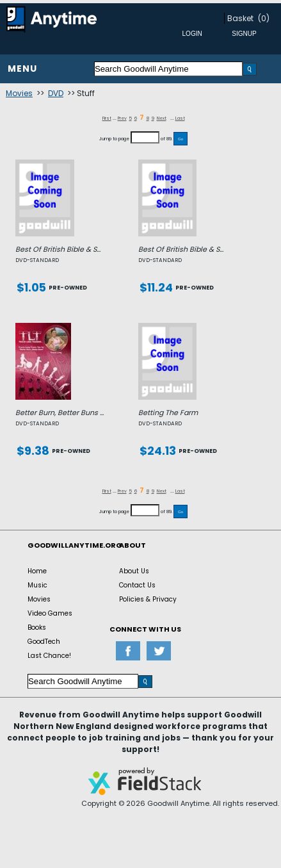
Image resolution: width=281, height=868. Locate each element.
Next (162, 118)
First (107, 118)
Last (180, 118)
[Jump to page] (145, 137)
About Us (134, 571)
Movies (19, 93)
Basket (240, 18)
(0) (264, 18)
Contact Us (137, 585)
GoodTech (44, 642)
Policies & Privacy (148, 599)
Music (37, 585)
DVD (56, 93)
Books (37, 627)
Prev (122, 118)
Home (37, 571)
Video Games (50, 613)
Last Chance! (49, 656)
